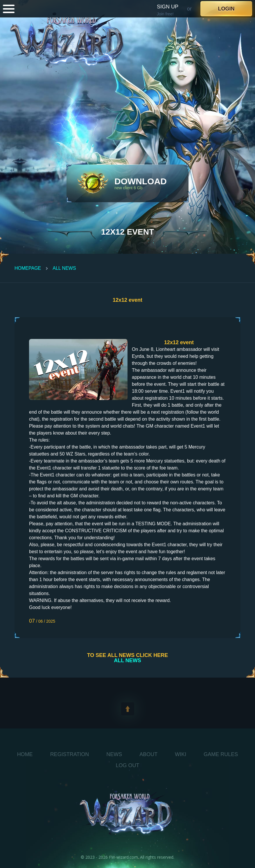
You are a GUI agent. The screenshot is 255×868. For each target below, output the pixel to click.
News (114, 754)
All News (64, 268)
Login (226, 9)
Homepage (28, 268)
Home (25, 754)
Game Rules (221, 754)
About (148, 754)
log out (127, 765)
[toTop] (128, 709)
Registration (70, 754)
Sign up (168, 7)
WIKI (181, 754)
